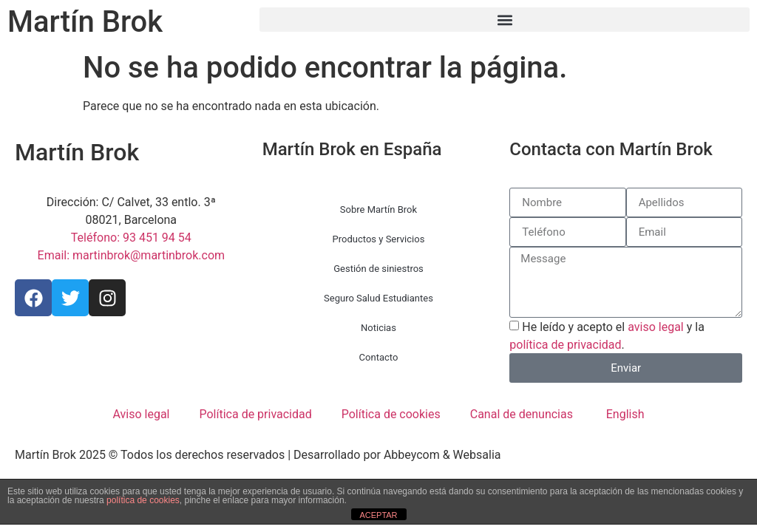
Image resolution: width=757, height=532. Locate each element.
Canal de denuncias (522, 414)
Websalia (477, 455)
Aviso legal (141, 414)
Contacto (379, 357)
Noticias (378, 328)
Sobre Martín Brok (378, 209)
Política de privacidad (255, 414)
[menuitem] (624, 415)
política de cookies (143, 500)
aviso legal (656, 327)
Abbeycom (412, 455)
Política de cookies (391, 414)
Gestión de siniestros (378, 269)
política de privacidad (565, 345)
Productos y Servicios (379, 239)
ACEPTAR (378, 515)
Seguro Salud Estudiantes (378, 298)
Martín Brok (85, 22)
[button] (505, 20)
